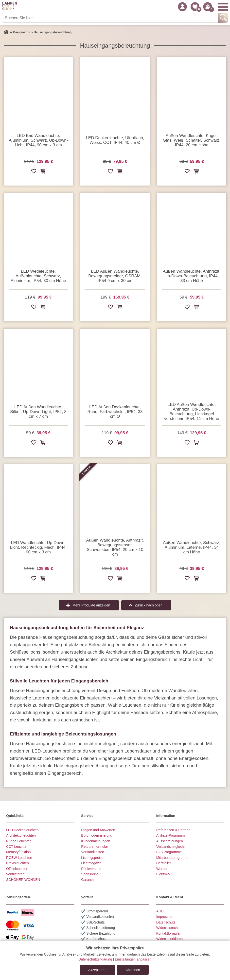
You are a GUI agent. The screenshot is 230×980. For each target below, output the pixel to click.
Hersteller (164, 863)
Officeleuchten (17, 869)
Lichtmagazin (91, 863)
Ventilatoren (15, 874)
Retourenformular (95, 847)
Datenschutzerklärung (95, 959)
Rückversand (91, 869)
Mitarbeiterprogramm (172, 858)
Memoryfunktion (18, 852)
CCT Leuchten (17, 847)
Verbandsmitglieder (171, 847)
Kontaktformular (168, 933)
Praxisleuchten (18, 863)
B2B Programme (169, 852)
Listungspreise (92, 858)
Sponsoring (90, 874)
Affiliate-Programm (171, 835)
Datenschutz (166, 922)
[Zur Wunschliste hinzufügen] (34, 172)
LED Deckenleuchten (22, 830)
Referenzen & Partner (173, 830)
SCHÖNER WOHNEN (23, 880)
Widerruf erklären (169, 939)
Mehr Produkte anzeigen (91, 605)
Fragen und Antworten (98, 830)
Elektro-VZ (164, 874)
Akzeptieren (97, 970)
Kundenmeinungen (96, 841)
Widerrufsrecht (168, 928)
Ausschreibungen (170, 841)
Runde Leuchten (19, 841)
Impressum (165, 917)
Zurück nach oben (149, 605)
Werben (162, 869)
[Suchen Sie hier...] (111, 18)
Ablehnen (133, 970)
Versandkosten (93, 852)
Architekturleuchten (21, 835)
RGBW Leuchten (19, 858)
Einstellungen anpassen (133, 959)
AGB (160, 911)
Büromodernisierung (97, 835)
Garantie (88, 880)
